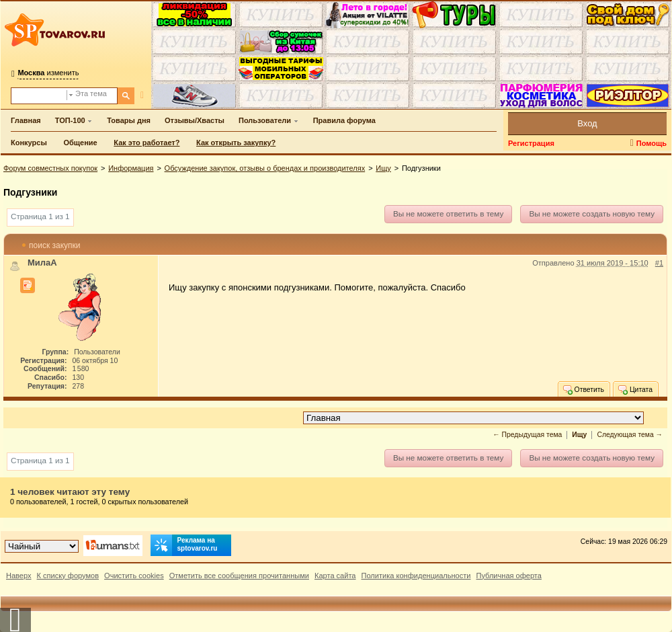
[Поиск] (126, 96)
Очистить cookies (134, 576)
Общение (80, 143)
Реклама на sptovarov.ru (184, 545)
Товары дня (129, 120)
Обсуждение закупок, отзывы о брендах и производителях (265, 168)
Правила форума (344, 120)
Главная (26, 120)
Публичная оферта (508, 576)
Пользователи (265, 120)
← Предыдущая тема (527, 435)
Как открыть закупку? (236, 143)
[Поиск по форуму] (39, 96)
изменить (48, 73)
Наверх (19, 576)
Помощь (652, 143)
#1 (659, 263)
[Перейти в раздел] (473, 418)
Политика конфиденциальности (416, 576)
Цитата (635, 389)
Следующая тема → (630, 435)
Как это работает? (146, 143)
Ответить (583, 389)
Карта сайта (335, 576)
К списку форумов (68, 576)
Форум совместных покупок (50, 168)
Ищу (383, 168)
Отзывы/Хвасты (195, 120)
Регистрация (531, 143)
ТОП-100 (70, 120)
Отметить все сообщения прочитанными (239, 576)
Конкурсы (29, 143)
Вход (587, 123)
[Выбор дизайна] (42, 546)
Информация (131, 168)
